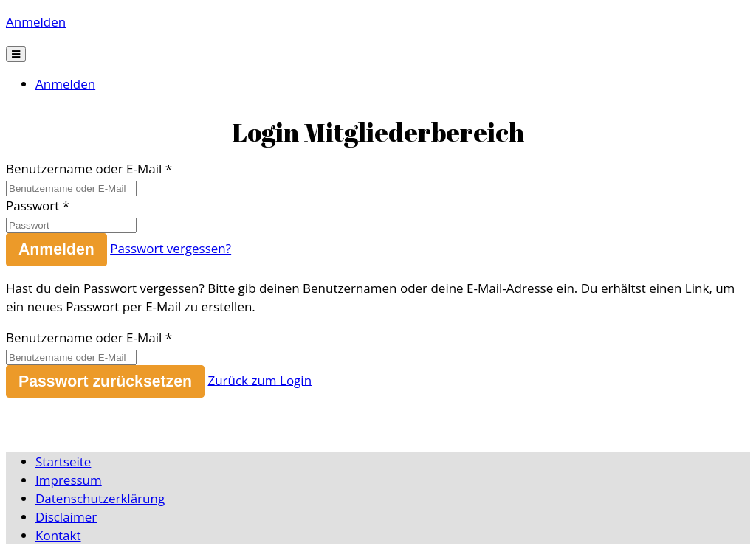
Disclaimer (66, 517)
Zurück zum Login (260, 380)
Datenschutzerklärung (100, 498)
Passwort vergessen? (171, 248)
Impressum (69, 480)
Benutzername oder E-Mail (84, 169)
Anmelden (36, 22)
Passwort (32, 205)
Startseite (63, 461)
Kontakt (58, 535)
